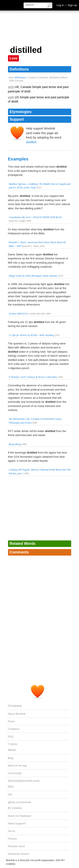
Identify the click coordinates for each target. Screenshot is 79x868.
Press (11, 721)
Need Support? (17, 823)
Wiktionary (20, 77)
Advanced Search (19, 854)
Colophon (14, 729)
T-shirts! (13, 744)
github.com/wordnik (20, 802)
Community (15, 773)
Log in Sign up (67, 5)
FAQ (11, 737)
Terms (12, 831)
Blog (11, 758)
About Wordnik (17, 714)
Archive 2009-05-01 (19, 314)
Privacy (12, 839)
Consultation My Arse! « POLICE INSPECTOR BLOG (35, 217)
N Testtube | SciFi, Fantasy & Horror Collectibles (33, 377)
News (12, 750)
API (10, 795)
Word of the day (17, 766)
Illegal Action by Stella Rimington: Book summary (33, 276)
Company (15, 706)
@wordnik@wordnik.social (24, 781)
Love (14, 58)
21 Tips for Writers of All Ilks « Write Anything (31, 335)
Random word (16, 846)
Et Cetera (15, 808)
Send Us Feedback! (20, 816)
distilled (31, 142)
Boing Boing (15, 444)
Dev (11, 786)
